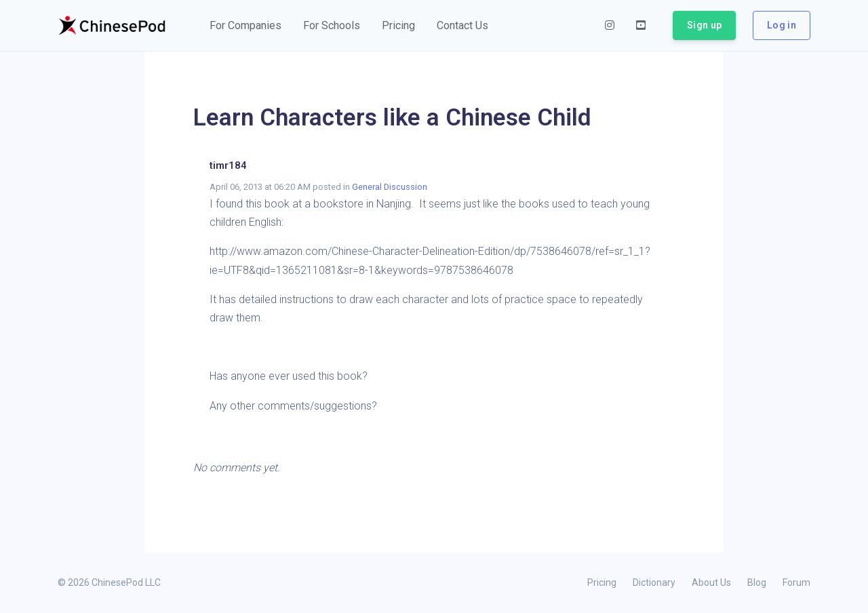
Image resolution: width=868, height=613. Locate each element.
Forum (796, 582)
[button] (245, 26)
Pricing (602, 582)
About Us (711, 582)
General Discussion (390, 187)
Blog (757, 582)
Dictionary (654, 582)
